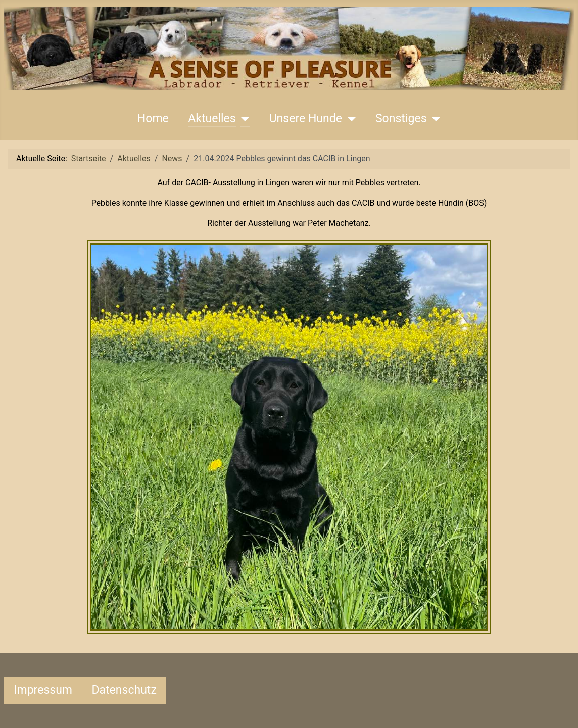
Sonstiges (401, 118)
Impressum (43, 690)
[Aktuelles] (243, 119)
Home (153, 118)
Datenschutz (124, 690)
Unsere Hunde (306, 118)
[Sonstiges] (434, 119)
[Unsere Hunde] (349, 119)
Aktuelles (212, 118)
